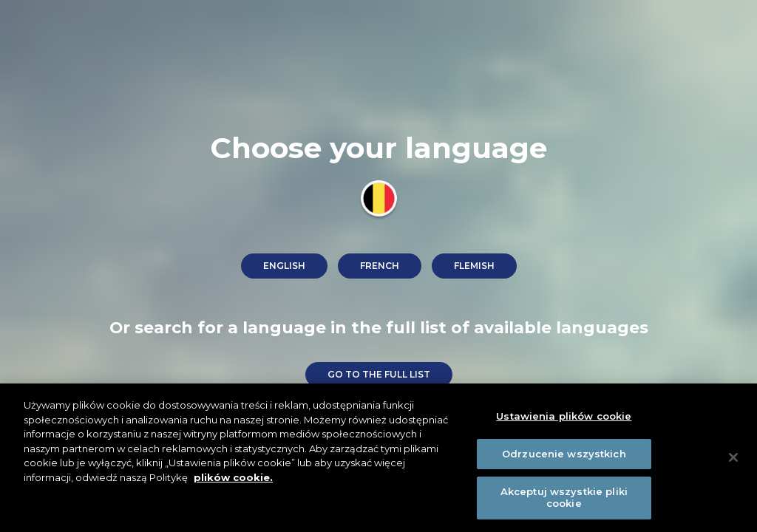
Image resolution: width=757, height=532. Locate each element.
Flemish (474, 266)
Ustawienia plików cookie (564, 419)
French (380, 266)
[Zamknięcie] (733, 460)
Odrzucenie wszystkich (564, 456)
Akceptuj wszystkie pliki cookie (564, 500)
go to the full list (379, 374)
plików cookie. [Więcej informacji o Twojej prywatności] (233, 480)
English (284, 266)
